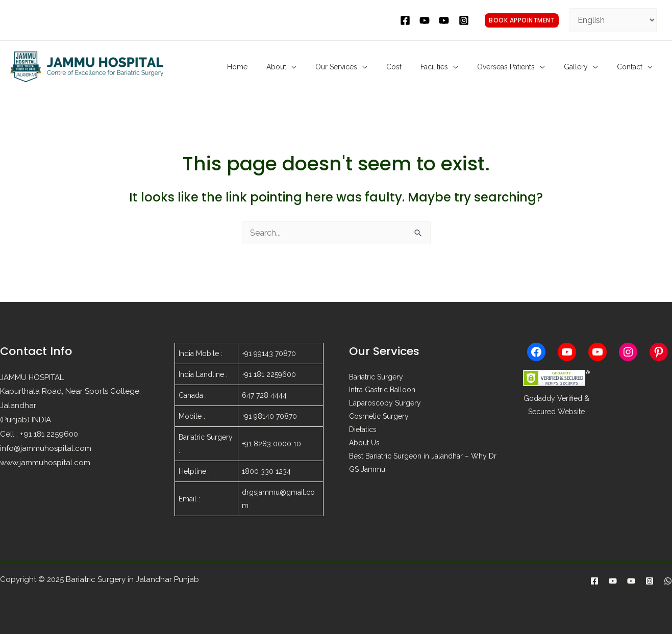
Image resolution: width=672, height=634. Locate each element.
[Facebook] (594, 581)
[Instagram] (650, 581)
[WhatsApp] (668, 581)
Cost (428, 67)
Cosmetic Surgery (379, 417)
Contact (633, 67)
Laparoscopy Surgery (385, 404)
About (326, 67)
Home (294, 67)
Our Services (378, 67)
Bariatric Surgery (376, 377)
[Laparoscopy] (631, 581)
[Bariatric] (613, 581)
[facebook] (407, 20)
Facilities (461, 67)
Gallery (587, 67)
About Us (364, 444)
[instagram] (465, 20)
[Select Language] (613, 20)
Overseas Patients (525, 67)
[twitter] (426, 20)
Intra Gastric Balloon (382, 391)
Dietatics (363, 430)
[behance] (445, 20)
